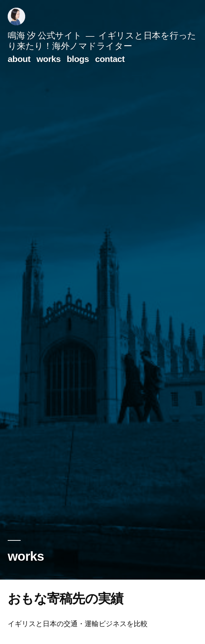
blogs (78, 59)
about (19, 59)
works (48, 59)
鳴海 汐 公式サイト (45, 36)
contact (110, 59)
